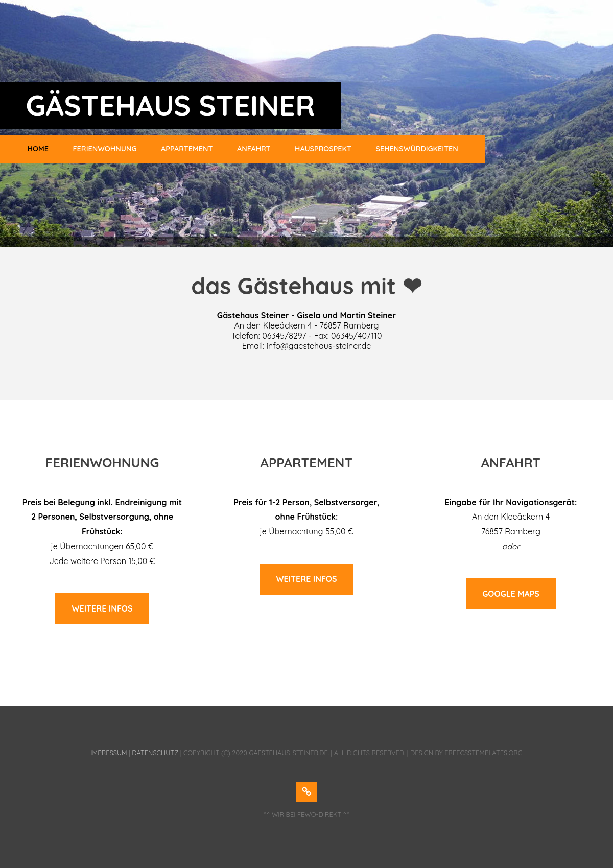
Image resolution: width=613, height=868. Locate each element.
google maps (511, 594)
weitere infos (102, 608)
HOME (38, 149)
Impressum (109, 753)
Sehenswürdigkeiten (417, 149)
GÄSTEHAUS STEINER (170, 105)
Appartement (187, 149)
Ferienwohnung (105, 149)
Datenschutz (155, 753)
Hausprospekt (323, 149)
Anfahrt (254, 149)
